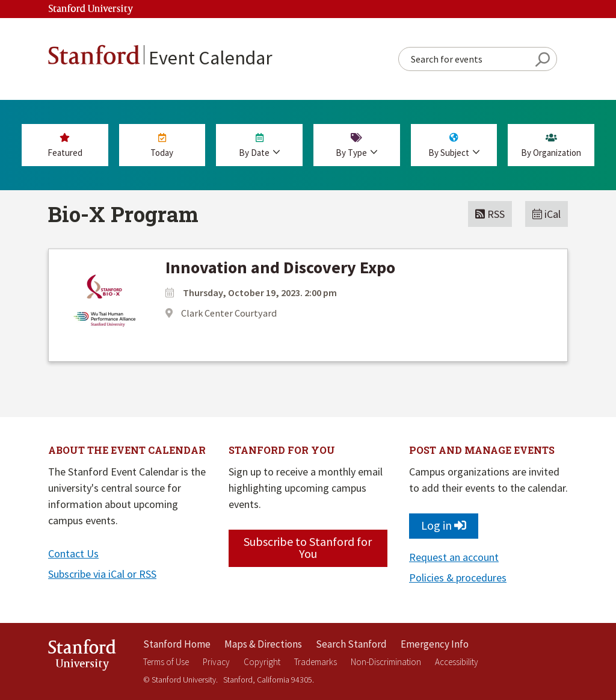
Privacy (216, 662)
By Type (357, 146)
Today (162, 146)
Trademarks (316, 662)
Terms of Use (166, 662)
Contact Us (73, 553)
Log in (444, 525)
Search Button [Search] (543, 59)
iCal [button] (547, 214)
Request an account (454, 557)
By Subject (454, 146)
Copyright (262, 662)
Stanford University (91, 9)
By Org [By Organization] (551, 146)
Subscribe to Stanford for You (308, 547)
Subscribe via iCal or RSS (102, 574)
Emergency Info (435, 644)
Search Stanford (351, 644)
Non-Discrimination (386, 662)
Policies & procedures (458, 578)
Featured (65, 146)
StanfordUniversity (82, 657)
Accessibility (457, 662)
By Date (259, 146)
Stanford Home (177, 644)
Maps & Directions (263, 644)
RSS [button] (490, 214)
